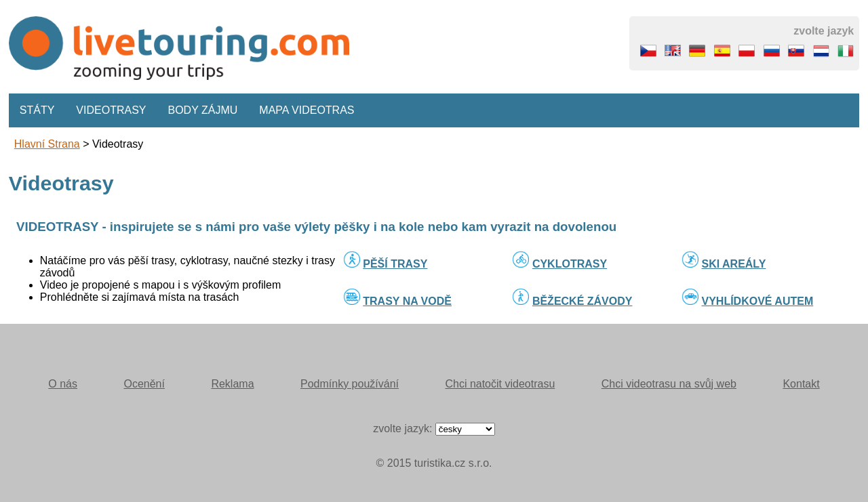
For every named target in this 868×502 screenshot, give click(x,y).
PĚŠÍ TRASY (395, 264)
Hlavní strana (47, 144)
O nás (63, 384)
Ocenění (144, 384)
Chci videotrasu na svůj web (669, 384)
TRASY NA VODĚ (407, 301)
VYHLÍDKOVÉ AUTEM (758, 301)
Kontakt (801, 384)
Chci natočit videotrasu (500, 384)
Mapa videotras (307, 110)
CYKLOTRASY (570, 264)
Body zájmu (203, 110)
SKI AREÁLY (734, 264)
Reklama (232, 384)
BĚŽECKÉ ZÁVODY (583, 301)
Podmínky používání (350, 384)
